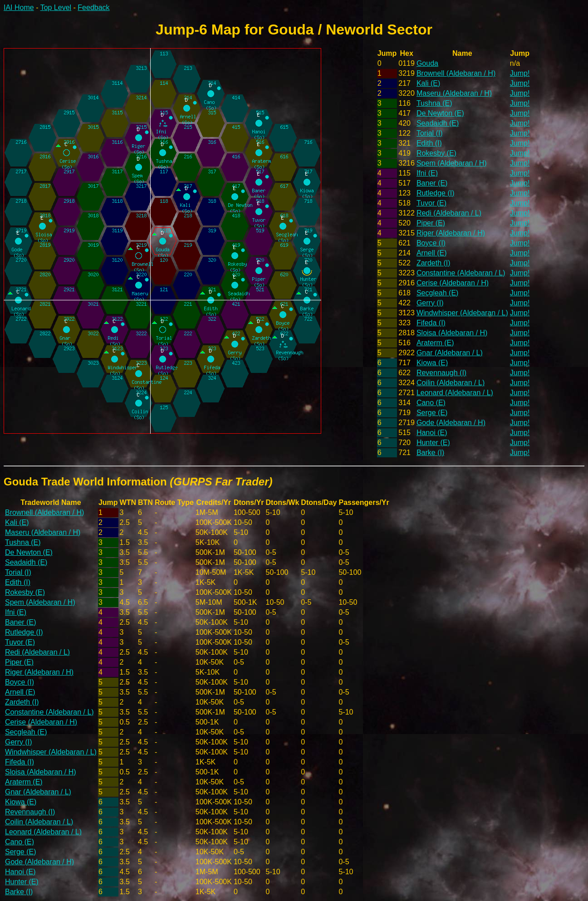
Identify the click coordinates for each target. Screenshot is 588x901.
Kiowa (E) (432, 363)
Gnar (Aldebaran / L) (450, 353)
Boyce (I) (431, 243)
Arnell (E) (432, 253)
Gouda (427, 63)
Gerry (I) (430, 303)
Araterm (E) (435, 343)
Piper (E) (431, 223)
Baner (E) (432, 183)
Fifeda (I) (431, 323)
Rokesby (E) (436, 153)
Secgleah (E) (438, 293)
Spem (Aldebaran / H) (452, 163)
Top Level (56, 7)
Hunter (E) (433, 443)
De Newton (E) (440, 113)
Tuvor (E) (431, 203)
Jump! (520, 73)
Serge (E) (432, 413)
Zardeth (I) (434, 263)
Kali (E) (428, 83)
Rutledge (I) (436, 193)
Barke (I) (430, 453)
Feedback (93, 7)
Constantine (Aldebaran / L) (461, 273)
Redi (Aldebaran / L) (449, 213)
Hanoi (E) (432, 433)
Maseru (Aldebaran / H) (454, 93)
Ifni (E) (427, 173)
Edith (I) (429, 143)
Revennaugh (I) (441, 373)
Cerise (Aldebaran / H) (453, 283)
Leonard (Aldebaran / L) (455, 393)
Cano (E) (431, 403)
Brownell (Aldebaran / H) (456, 73)
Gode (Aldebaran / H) (451, 423)
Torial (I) (430, 133)
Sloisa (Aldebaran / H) (452, 333)
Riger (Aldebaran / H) (451, 233)
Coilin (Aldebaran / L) (451, 383)
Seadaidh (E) (438, 123)
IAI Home (19, 7)
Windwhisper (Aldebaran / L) (462, 313)
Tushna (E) (434, 103)
